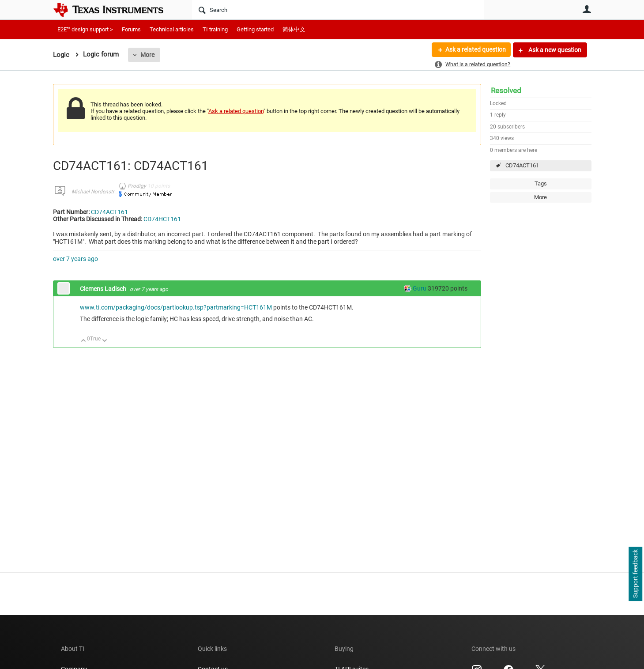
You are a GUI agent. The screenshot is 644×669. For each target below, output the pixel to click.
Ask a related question (475, 50)
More (147, 55)
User (587, 9)
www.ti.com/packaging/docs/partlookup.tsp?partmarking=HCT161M (176, 307)
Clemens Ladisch (104, 289)
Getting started (255, 29)
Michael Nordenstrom (97, 192)
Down (104, 341)
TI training (215, 29)
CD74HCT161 (162, 219)
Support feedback (635, 574)
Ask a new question (554, 50)
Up (84, 341)
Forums (131, 29)
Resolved (506, 91)
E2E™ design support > (85, 29)
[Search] (338, 10)
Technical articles (172, 29)
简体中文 (294, 29)
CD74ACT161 (522, 165)
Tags (541, 183)
